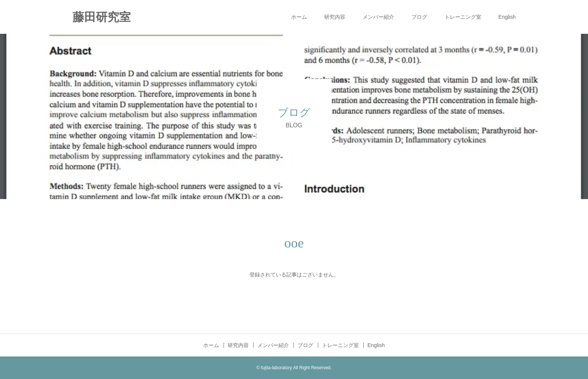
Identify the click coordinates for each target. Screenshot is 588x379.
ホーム (299, 17)
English (507, 17)
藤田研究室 (102, 17)
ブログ (419, 17)
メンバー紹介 (378, 17)
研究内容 (335, 17)
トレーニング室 (463, 17)
